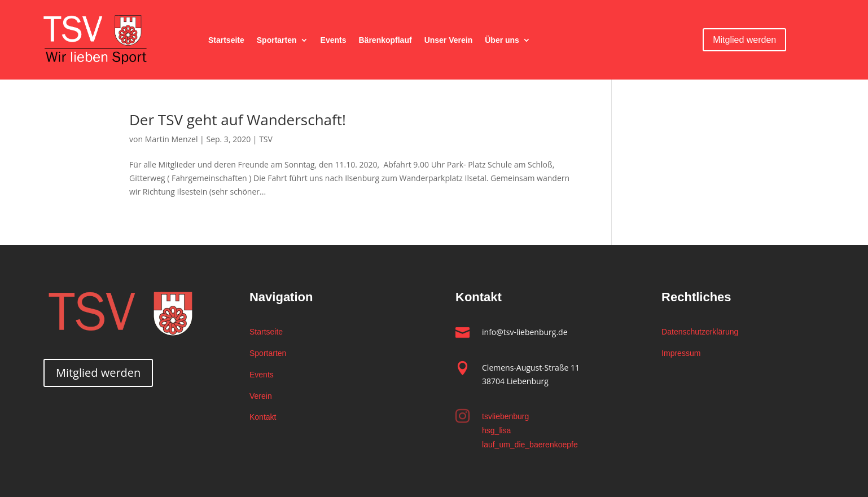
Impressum (681, 353)
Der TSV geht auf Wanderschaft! (238, 120)
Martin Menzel (172, 139)
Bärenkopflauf (385, 40)
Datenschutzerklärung (700, 332)
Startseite (226, 40)
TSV (266, 139)
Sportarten (277, 40)
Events (334, 40)
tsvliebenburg (505, 416)
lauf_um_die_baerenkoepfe (530, 445)
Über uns (502, 40)
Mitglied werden (744, 40)
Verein (261, 396)
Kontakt (263, 417)
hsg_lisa (496, 430)
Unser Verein (449, 40)
